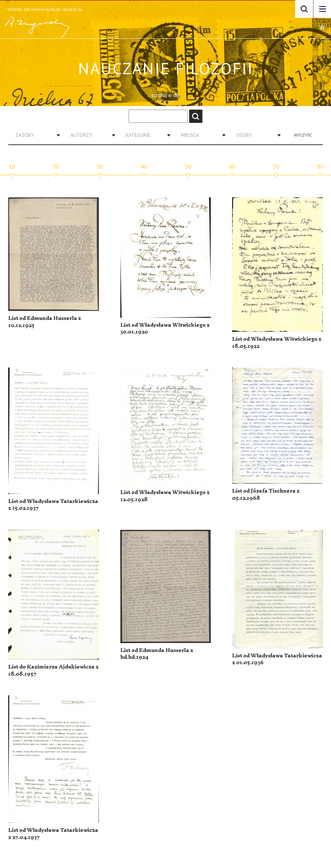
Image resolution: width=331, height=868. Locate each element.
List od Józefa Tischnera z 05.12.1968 (266, 495)
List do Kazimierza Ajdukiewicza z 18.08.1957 (53, 670)
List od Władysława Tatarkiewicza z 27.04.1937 (53, 834)
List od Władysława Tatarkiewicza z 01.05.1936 (277, 659)
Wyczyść (303, 135)
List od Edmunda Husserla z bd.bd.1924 (157, 654)
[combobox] (35, 135)
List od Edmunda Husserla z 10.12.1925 (45, 322)
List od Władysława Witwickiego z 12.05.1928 (165, 496)
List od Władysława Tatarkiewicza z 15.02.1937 (53, 505)
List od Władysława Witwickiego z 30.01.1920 (165, 329)
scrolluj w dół (165, 95)
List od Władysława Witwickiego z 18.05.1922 (277, 343)
